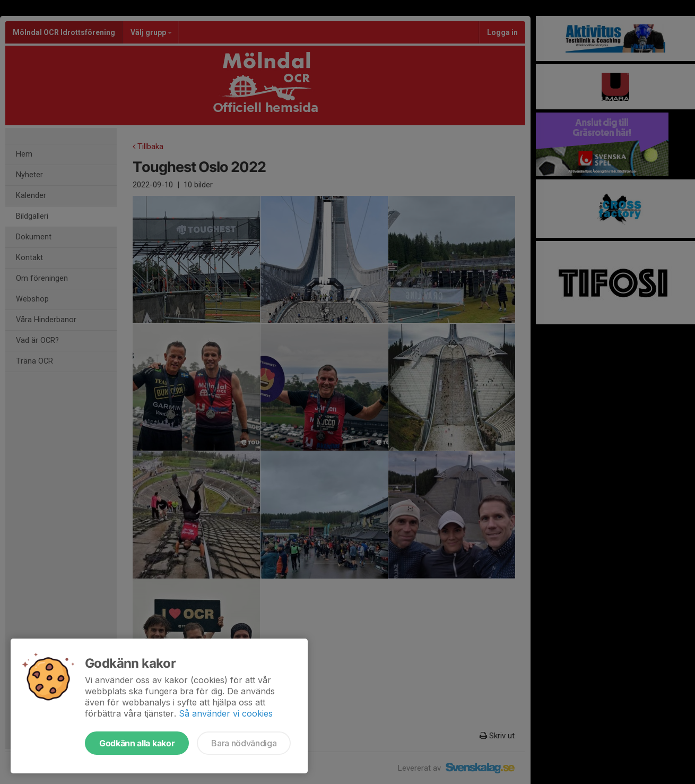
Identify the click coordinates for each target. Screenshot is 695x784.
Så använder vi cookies (226, 713)
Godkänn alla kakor (137, 743)
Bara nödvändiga (244, 743)
